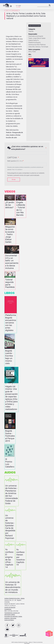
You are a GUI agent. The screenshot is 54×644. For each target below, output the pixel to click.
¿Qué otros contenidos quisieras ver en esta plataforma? (27, 148)
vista (10, 206)
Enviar (14, 180)
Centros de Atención (10, 607)
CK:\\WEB (18, 6)
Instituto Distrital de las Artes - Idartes (14, 598)
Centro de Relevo (9, 620)
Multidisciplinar (15, 10)
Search (50, 7)
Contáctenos (8, 609)
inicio (7, 10)
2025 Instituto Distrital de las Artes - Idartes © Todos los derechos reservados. (27, 643)
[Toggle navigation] (11, 6)
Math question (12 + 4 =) (15, 161)
